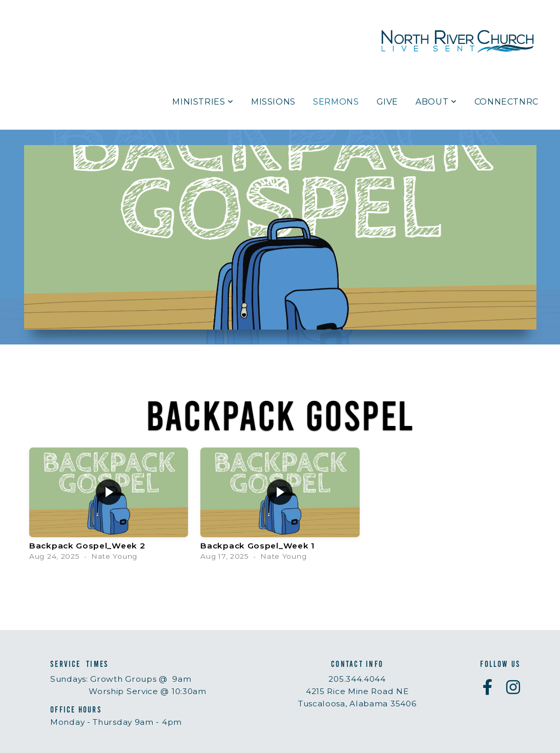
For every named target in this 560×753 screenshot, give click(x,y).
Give (388, 102)
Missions (273, 102)
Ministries (203, 102)
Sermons (336, 102)
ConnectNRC (506, 102)
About (436, 102)
